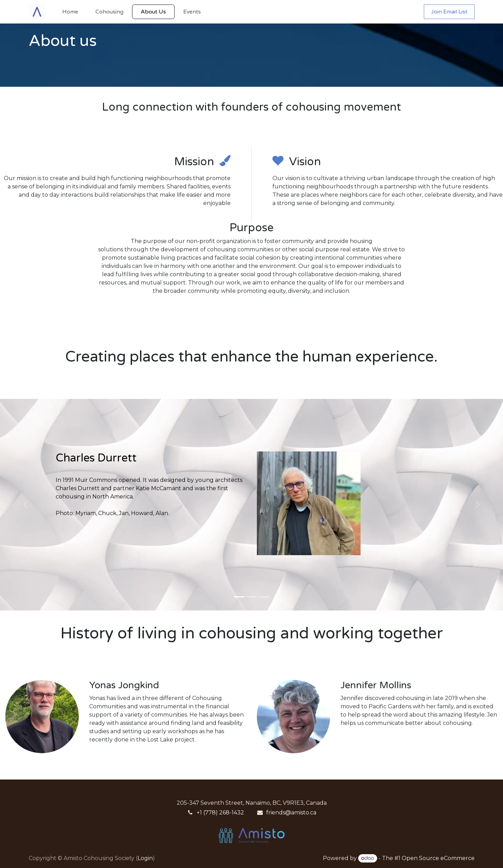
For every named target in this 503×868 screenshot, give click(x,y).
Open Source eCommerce (438, 858)
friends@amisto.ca (291, 813)
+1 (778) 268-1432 (220, 813)
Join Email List (449, 12)
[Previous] (25, 505)
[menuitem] (70, 12)
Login (145, 858)
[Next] (478, 505)
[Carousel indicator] (239, 597)
